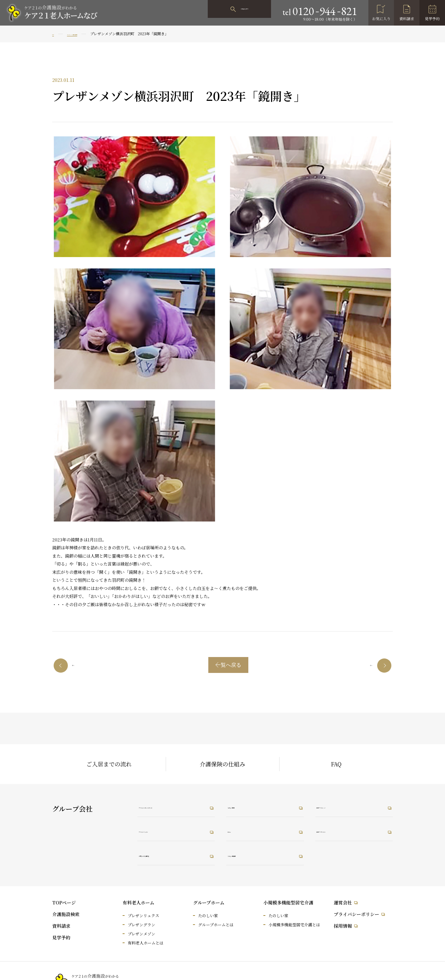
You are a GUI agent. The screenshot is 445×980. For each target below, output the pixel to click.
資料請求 (407, 19)
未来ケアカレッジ (341, 805)
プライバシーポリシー (356, 914)
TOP (56, 34)
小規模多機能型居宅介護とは (294, 925)
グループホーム (209, 903)
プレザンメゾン (141, 934)
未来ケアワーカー (341, 831)
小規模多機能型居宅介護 (288, 903)
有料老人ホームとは (146, 943)
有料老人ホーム (138, 903)
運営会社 (343, 903)
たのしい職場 (247, 805)
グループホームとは (216, 925)
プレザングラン (141, 925)
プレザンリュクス (143, 916)
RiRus (239, 831)
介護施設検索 (66, 914)
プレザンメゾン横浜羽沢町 (95, 34)
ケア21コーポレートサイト (174, 805)
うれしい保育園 (250, 856)
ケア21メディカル (163, 831)
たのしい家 (208, 916)
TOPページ (64, 903)
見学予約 (432, 19)
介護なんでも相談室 (166, 856)
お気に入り (381, 19)
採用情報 (343, 926)
